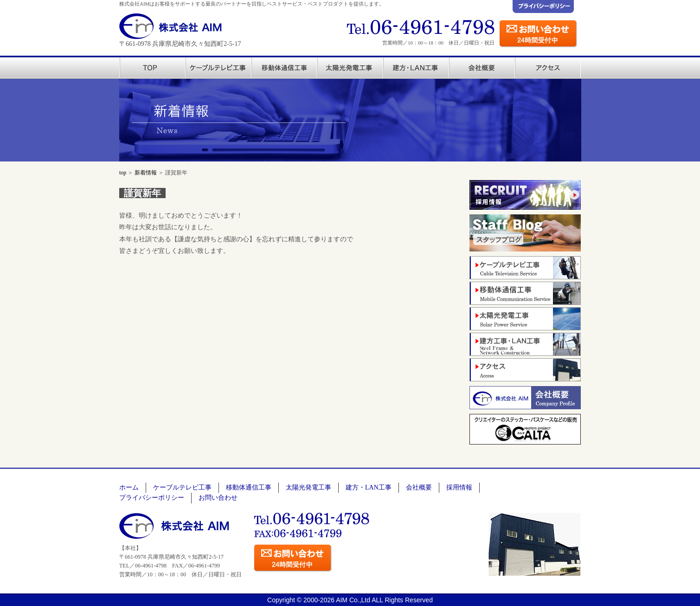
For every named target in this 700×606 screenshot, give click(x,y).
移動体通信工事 (249, 487)
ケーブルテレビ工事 (182, 487)
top (123, 173)
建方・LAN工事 (369, 487)
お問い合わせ (218, 498)
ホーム (129, 487)
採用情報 (459, 487)
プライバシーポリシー (152, 498)
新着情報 (146, 173)
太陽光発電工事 (308, 487)
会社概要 (419, 487)
